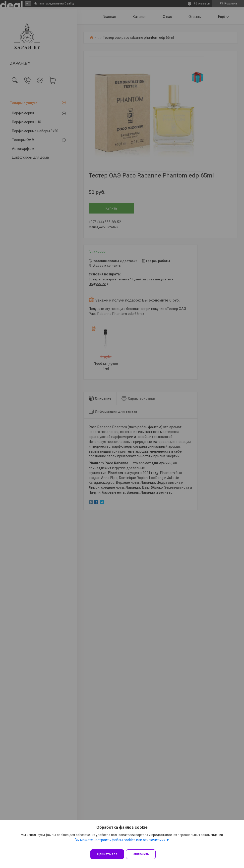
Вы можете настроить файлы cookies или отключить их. (120, 843)
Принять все (107, 854)
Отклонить (144, 854)
